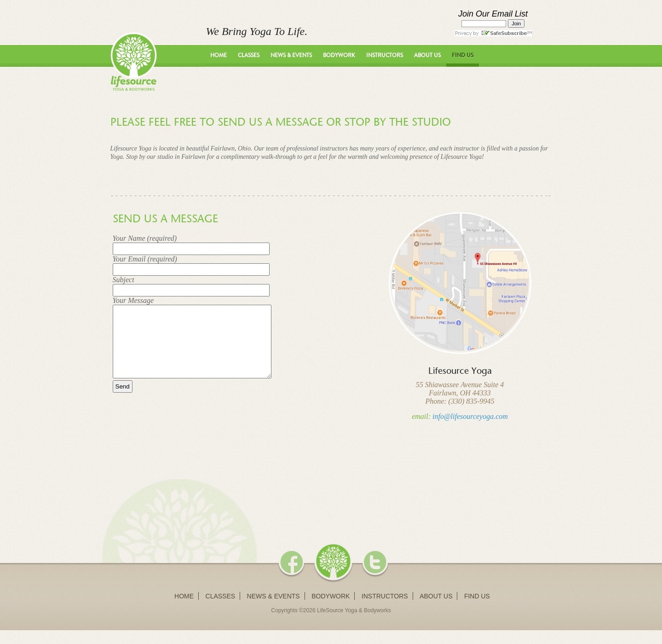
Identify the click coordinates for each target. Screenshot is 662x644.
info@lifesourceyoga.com (470, 416)
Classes (249, 55)
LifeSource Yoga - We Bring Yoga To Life (134, 61)
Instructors (385, 55)
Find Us (463, 55)
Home (219, 55)
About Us (427, 55)
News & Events (291, 55)
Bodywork (339, 55)
